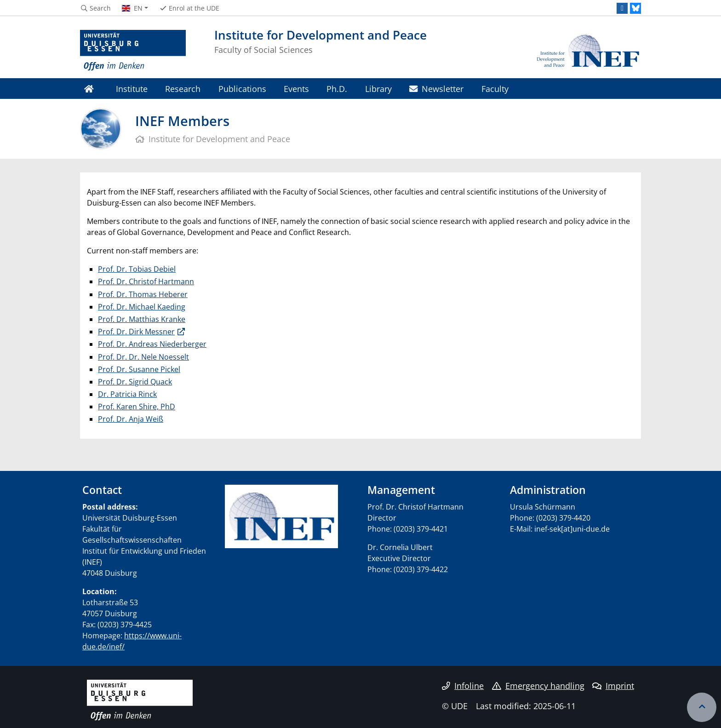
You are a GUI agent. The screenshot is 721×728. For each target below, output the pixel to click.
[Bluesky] (635, 8)
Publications (242, 89)
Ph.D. (337, 89)
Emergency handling (538, 686)
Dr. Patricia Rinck (127, 394)
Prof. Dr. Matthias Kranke (142, 319)
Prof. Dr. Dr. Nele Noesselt (143, 357)
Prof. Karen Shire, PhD (137, 407)
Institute (132, 89)
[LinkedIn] (622, 8)
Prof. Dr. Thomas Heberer (143, 294)
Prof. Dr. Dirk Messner (136, 332)
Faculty (495, 89)
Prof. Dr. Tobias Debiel (137, 269)
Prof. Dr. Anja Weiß (131, 419)
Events (296, 89)
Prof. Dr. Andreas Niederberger (152, 344)
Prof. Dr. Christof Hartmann (146, 281)
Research (183, 89)
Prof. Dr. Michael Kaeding (142, 307)
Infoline (463, 686)
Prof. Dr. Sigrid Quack (135, 382)
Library (378, 89)
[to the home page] (133, 51)
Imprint (613, 686)
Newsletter (436, 89)
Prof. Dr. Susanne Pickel (139, 369)
